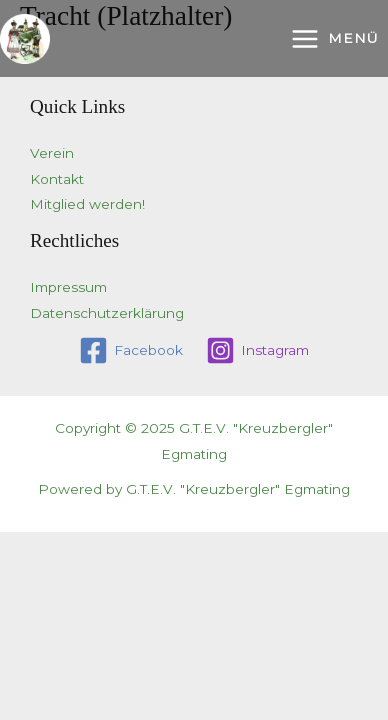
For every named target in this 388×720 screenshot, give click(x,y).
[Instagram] (258, 350)
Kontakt (57, 179)
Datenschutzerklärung (107, 313)
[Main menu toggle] (333, 38)
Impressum (68, 287)
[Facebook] (131, 350)
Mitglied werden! (87, 204)
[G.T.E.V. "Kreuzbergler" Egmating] (25, 39)
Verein (52, 153)
